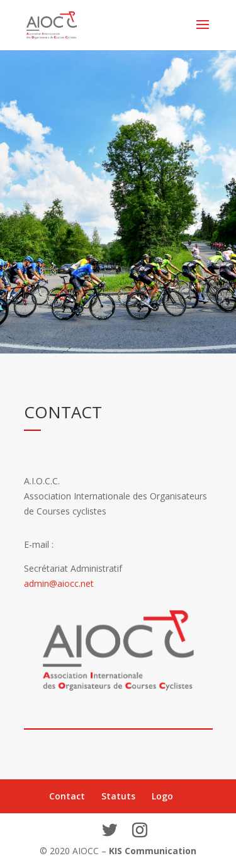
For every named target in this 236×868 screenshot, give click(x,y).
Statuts (118, 796)
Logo (162, 796)
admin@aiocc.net (59, 583)
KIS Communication (153, 851)
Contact (67, 796)
